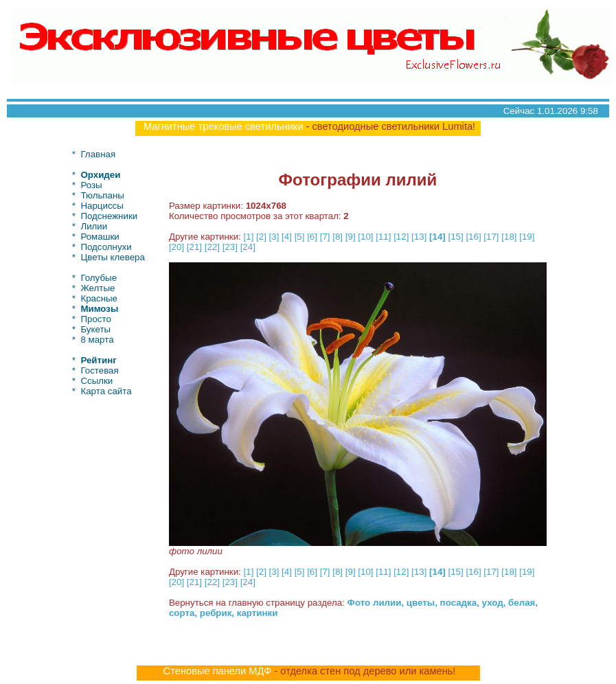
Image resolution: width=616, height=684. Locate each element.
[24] (248, 247)
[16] (473, 237)
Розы (91, 185)
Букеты (95, 329)
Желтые (98, 288)
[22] (212, 247)
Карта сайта (106, 391)
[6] (312, 237)
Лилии (94, 226)
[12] (401, 237)
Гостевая (99, 370)
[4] (287, 237)
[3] (274, 237)
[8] (338, 237)
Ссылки (96, 381)
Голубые (99, 278)
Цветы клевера (113, 257)
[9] (351, 237)
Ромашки (100, 237)
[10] (365, 237)
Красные (99, 298)
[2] (261, 237)
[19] (527, 237)
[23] (230, 247)
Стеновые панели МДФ (218, 671)
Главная (98, 154)
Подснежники (109, 216)
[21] (194, 247)
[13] (419, 237)
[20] (176, 247)
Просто (95, 319)
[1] (249, 237)
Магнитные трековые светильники (224, 126)
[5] (300, 237)
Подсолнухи (106, 247)
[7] (325, 237)
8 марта (97, 340)
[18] (509, 237)
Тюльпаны (102, 195)
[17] (491, 237)
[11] (383, 237)
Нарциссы (102, 206)
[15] (455, 237)
